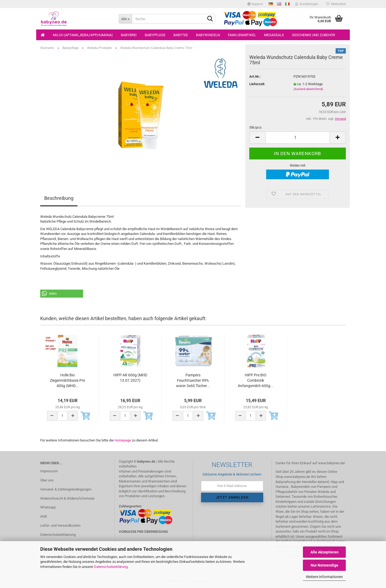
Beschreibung (59, 198)
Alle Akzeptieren (324, 552)
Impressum (49, 471)
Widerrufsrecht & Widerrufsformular (67, 498)
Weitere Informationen (324, 577)
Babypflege (155, 35)
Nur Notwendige (324, 565)
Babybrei (129, 35)
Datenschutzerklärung (111, 567)
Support (255, 4)
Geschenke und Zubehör (313, 35)
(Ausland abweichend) (308, 89)
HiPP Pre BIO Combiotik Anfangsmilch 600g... (256, 380)
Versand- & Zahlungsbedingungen (66, 489)
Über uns (47, 480)
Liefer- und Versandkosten (60, 525)
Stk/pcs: (256, 127)
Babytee (181, 35)
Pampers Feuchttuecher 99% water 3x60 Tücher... (193, 380)
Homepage (123, 440)
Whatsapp (48, 507)
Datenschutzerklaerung (58, 535)
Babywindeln (208, 35)
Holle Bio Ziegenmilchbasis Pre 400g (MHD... (67, 380)
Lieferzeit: (257, 84)
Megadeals (274, 35)
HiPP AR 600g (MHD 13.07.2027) (130, 378)
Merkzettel (336, 4)
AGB (44, 516)
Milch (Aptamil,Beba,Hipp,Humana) (83, 35)
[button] (62, 294)
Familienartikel (242, 35)
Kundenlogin (307, 4)
